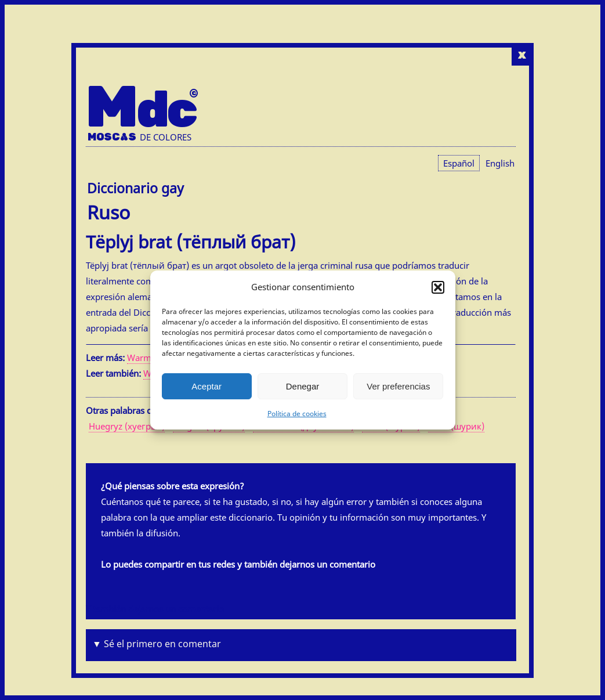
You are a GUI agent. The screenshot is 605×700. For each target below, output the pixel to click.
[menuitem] (500, 163)
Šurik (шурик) (456, 426)
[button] (438, 287)
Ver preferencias (398, 386)
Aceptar (207, 386)
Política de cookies (297, 414)
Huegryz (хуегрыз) (127, 426)
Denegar (303, 386)
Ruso (108, 212)
